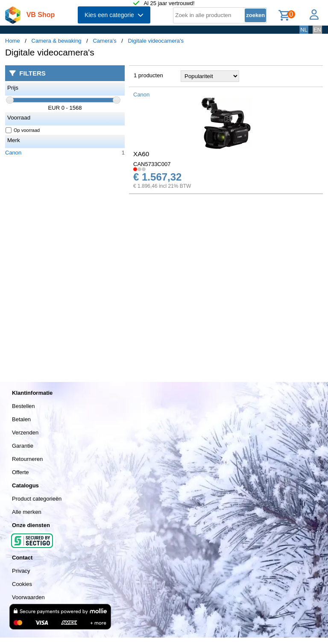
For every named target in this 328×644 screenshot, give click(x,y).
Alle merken (27, 512)
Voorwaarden (28, 597)
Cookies (22, 584)
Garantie (23, 446)
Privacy (21, 571)
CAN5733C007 (152, 164)
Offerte (20, 472)
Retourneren (27, 459)
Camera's (104, 41)
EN (317, 30)
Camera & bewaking (57, 41)
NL (304, 30)
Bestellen (23, 406)
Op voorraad (23, 130)
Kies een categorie (114, 15)
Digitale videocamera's (156, 41)
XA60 (141, 154)
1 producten (148, 75)
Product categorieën (37, 499)
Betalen (21, 419)
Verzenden (25, 433)
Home (13, 41)
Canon (13, 153)
